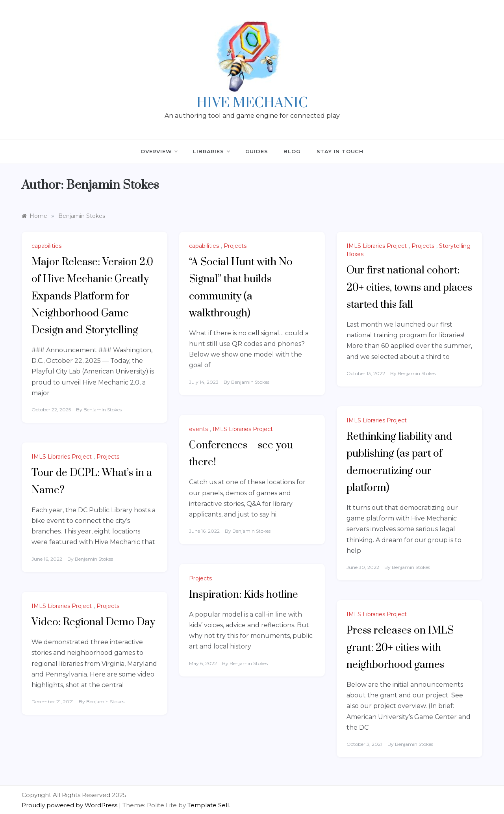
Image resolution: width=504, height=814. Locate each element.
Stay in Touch (340, 151)
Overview (159, 151)
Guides (257, 151)
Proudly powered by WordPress (70, 805)
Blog (292, 151)
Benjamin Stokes (103, 410)
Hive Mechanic (252, 103)
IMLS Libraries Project (377, 246)
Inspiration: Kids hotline (244, 595)
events (198, 429)
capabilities (46, 246)
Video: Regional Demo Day (93, 622)
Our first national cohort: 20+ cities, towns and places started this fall (409, 287)
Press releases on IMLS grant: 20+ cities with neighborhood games (400, 648)
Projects (235, 246)
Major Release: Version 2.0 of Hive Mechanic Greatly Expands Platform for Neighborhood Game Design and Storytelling (92, 296)
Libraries (211, 151)
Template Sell (208, 805)
